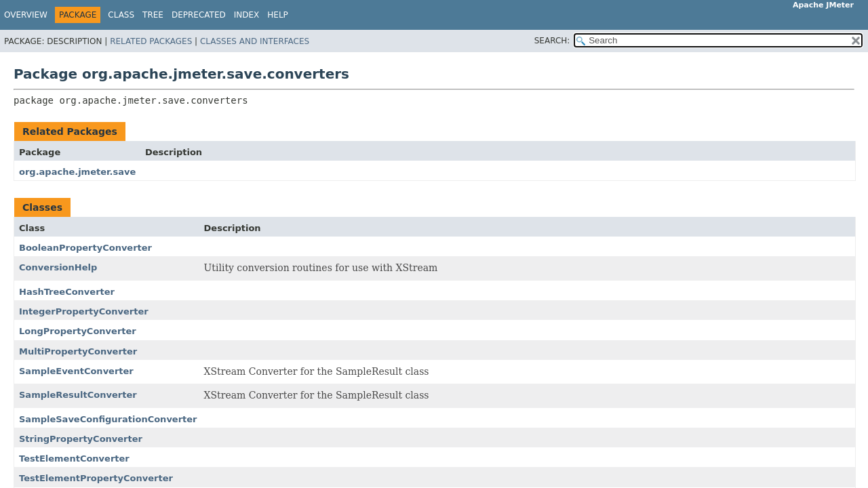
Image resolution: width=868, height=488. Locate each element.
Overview (26, 15)
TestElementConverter (74, 459)
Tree (153, 15)
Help (278, 15)
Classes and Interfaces (255, 41)
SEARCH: (552, 41)
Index (247, 15)
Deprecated (199, 15)
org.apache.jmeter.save (77, 172)
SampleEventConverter (76, 371)
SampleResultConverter (78, 395)
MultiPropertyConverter (78, 351)
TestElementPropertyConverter (96, 478)
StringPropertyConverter (81, 439)
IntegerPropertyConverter (84, 311)
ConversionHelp (58, 267)
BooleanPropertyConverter (85, 248)
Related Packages (151, 41)
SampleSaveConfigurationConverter (108, 419)
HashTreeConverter (67, 292)
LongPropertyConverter (78, 331)
